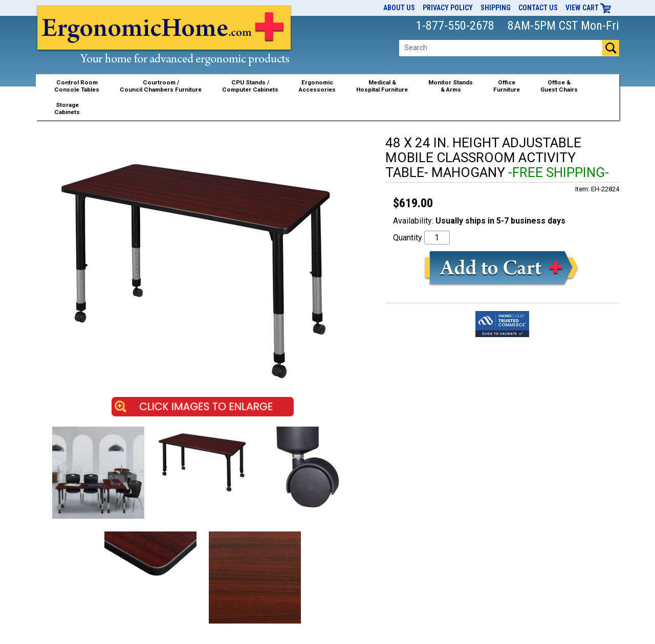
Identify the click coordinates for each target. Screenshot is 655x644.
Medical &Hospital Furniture (382, 86)
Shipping (496, 8)
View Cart (588, 8)
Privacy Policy (448, 8)
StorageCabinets (67, 108)
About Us (399, 8)
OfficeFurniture (507, 86)
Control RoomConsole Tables (77, 86)
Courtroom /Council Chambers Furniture (161, 86)
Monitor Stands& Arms (451, 86)
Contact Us (538, 8)
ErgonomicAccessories (317, 86)
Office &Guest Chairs (559, 86)
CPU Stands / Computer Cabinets (250, 86)
